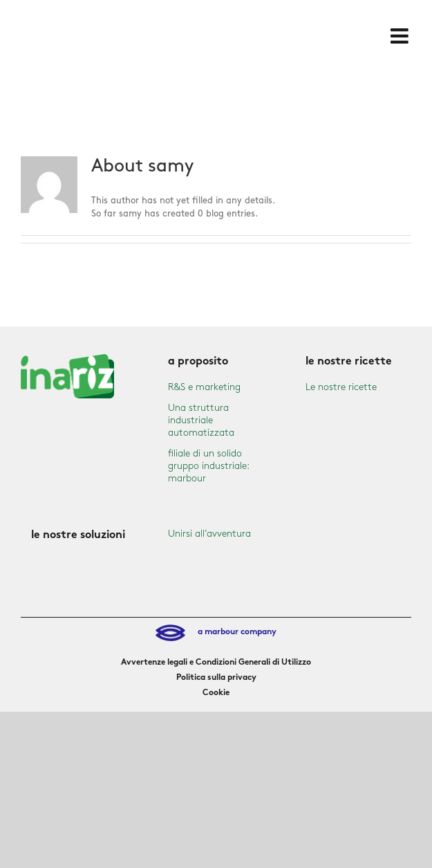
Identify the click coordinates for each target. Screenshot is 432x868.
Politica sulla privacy (216, 678)
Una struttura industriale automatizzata (201, 420)
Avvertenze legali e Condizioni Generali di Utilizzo (216, 663)
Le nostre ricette (341, 387)
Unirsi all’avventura (209, 534)
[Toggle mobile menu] (401, 36)
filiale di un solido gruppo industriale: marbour (208, 466)
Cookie (216, 693)
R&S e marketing (204, 387)
